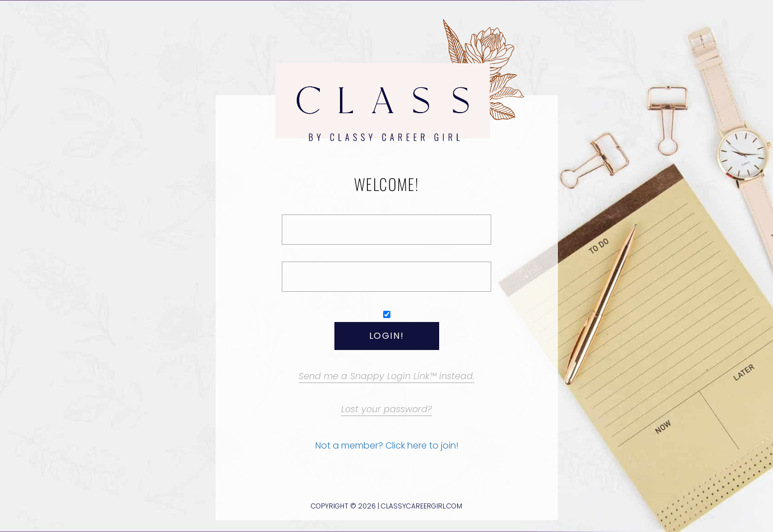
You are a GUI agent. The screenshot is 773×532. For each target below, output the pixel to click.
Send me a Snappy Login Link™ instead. (386, 376)
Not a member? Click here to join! (387, 445)
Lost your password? (386, 409)
